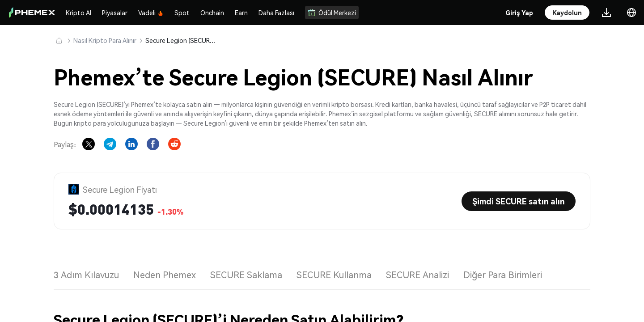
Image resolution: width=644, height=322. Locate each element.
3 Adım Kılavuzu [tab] (86, 275)
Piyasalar (115, 13)
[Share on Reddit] (174, 144)
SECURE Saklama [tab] (246, 275)
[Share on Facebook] (153, 144)
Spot (182, 13)
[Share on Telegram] (110, 144)
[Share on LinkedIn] (131, 144)
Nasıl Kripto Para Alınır (105, 40)
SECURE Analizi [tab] (417, 275)
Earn (241, 13)
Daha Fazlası (276, 13)
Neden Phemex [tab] (165, 275)
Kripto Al (78, 13)
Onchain (212, 13)
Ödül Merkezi (332, 13)
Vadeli (151, 13)
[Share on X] (89, 144)
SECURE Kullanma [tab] (334, 275)
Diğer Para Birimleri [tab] (503, 275)
